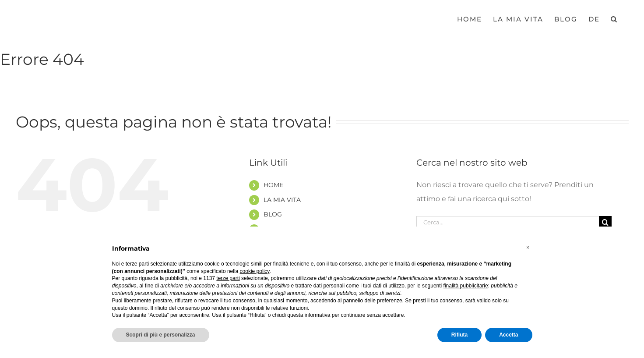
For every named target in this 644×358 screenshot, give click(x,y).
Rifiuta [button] (459, 335)
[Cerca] (605, 222)
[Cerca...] (508, 222)
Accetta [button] (509, 335)
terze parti (228, 278)
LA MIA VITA (282, 200)
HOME (273, 185)
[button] (614, 18)
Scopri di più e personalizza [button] (161, 335)
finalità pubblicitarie (466, 286)
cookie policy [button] (255, 271)
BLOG (273, 214)
